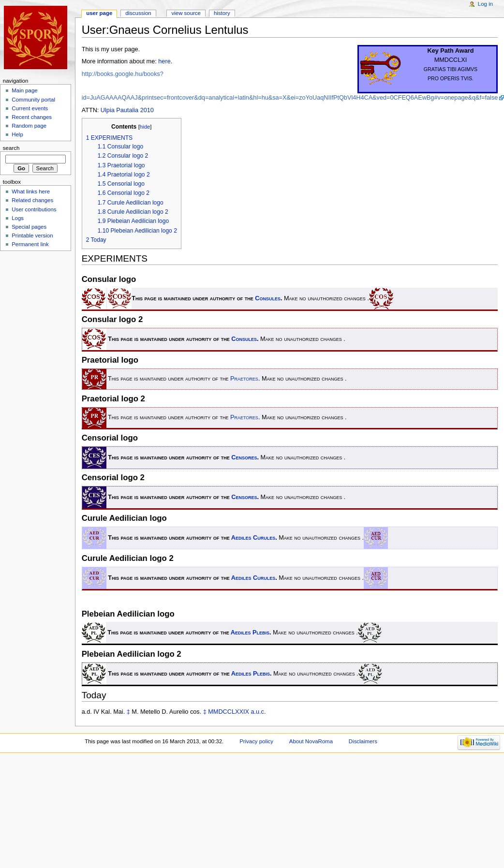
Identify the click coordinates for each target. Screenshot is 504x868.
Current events (30, 108)
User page (99, 13)
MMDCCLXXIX (229, 712)
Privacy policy (256, 741)
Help (17, 134)
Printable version (32, 235)
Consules (268, 298)
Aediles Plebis (250, 633)
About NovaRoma (311, 741)
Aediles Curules (253, 538)
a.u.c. (258, 712)
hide (145, 127)
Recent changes (32, 117)
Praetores (244, 379)
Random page (29, 126)
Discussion (138, 13)
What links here (31, 191)
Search (11, 148)
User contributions (34, 209)
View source (186, 13)
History (222, 13)
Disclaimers (363, 741)
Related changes (32, 200)
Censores (244, 457)
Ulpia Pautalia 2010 (127, 110)
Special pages (29, 227)
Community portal (33, 100)
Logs (18, 218)
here (164, 61)
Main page (25, 90)
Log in (485, 4)
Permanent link (30, 244)
